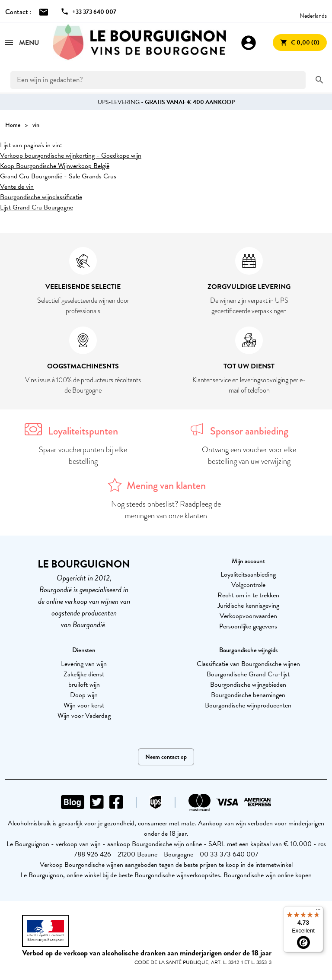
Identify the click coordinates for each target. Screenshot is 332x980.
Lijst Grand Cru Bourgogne (37, 207)
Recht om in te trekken (248, 595)
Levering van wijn (84, 664)
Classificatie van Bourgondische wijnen (248, 664)
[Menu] (318, 911)
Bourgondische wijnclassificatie (41, 197)
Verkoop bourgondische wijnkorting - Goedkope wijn (71, 155)
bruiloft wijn (84, 685)
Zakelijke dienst (84, 674)
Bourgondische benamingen (248, 695)
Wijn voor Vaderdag (84, 716)
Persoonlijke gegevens (248, 626)
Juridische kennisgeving (248, 606)
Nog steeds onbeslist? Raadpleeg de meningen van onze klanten (166, 510)
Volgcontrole (248, 585)
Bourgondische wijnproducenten (248, 705)
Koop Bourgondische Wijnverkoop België (55, 166)
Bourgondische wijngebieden (248, 685)
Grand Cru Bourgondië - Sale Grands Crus (58, 176)
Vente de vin (17, 187)
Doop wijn (84, 695)
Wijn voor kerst (84, 705)
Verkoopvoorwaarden (248, 616)
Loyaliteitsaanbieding (248, 574)
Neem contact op (166, 757)
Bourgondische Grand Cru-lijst (248, 674)
